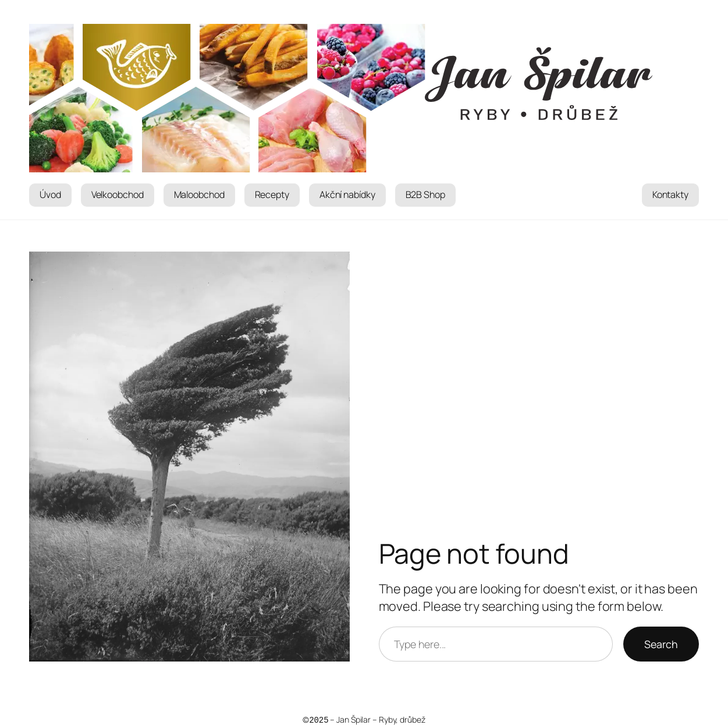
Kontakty (670, 194)
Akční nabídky (347, 194)
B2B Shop (425, 194)
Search (661, 644)
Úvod (50, 194)
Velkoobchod (118, 194)
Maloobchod (199, 194)
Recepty (272, 194)
